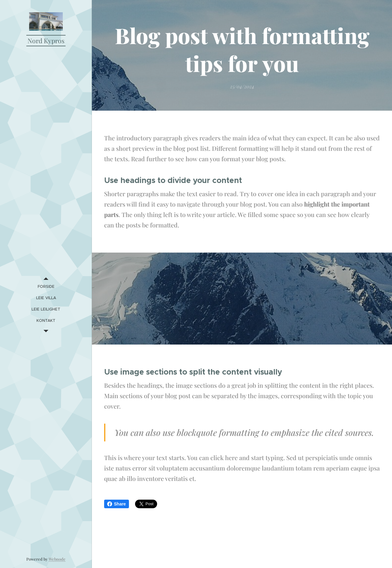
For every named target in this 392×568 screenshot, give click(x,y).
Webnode (57, 559)
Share (117, 504)
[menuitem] (46, 286)
